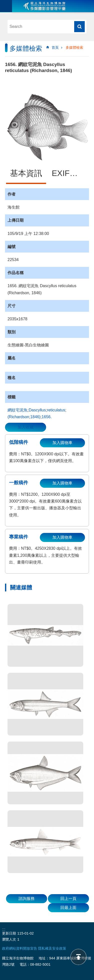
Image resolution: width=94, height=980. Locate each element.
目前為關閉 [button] (6, 6)
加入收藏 (26, 427)
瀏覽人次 (9, 939)
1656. (47, 417)
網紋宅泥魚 (18, 410)
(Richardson (18, 417)
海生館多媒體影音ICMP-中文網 (45, 6)
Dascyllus (37, 410)
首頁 (55, 47)
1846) (35, 417)
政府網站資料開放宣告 (20, 948)
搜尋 (79, 27)
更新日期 (9, 933)
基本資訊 (26, 173)
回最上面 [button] (68, 908)
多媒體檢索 (74, 47)
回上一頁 (68, 899)
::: (7, 43)
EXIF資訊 (69, 173)
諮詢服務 (27, 899)
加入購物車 (62, 443)
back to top (78, 957)
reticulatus (56, 410)
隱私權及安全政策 (52, 948)
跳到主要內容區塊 (3, 3)
